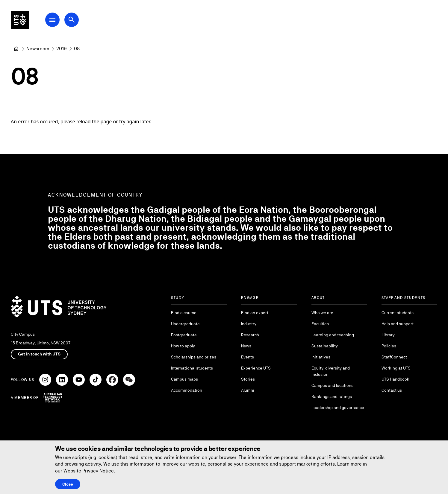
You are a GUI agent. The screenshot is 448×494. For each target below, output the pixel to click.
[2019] (62, 49)
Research (250, 335)
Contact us (392, 390)
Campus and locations (332, 385)
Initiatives (321, 357)
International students (192, 368)
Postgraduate (184, 335)
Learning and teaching (333, 335)
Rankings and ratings (332, 396)
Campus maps (184, 379)
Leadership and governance (338, 408)
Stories (248, 379)
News (246, 346)
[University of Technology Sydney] (16, 49)
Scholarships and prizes (194, 357)
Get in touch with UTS (39, 354)
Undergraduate (185, 324)
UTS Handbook (395, 379)
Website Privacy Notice (89, 471)
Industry (249, 324)
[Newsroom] (38, 49)
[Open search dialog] (80, 22)
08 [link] (77, 49)
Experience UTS (256, 368)
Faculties (320, 324)
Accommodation (187, 390)
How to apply (183, 346)
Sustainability (325, 346)
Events (248, 357)
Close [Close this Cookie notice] (68, 484)
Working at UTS (396, 368)
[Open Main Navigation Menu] (61, 22)
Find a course (184, 313)
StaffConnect (394, 357)
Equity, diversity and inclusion (331, 371)
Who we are (322, 313)
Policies (389, 346)
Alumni (248, 390)
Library (388, 335)
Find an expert (255, 313)
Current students (398, 313)
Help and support (398, 324)
